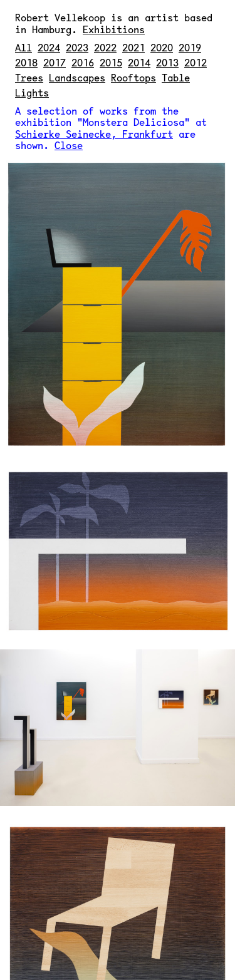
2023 (77, 47)
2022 (105, 47)
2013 (167, 62)
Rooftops (133, 77)
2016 (83, 62)
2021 (133, 47)
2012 (196, 62)
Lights (32, 92)
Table (176, 77)
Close (69, 145)
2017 (55, 62)
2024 (49, 47)
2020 (162, 47)
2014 (139, 62)
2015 (111, 62)
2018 (26, 62)
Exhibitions (114, 29)
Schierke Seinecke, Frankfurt (94, 134)
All (23, 47)
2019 (190, 47)
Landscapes (77, 77)
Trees (29, 77)
